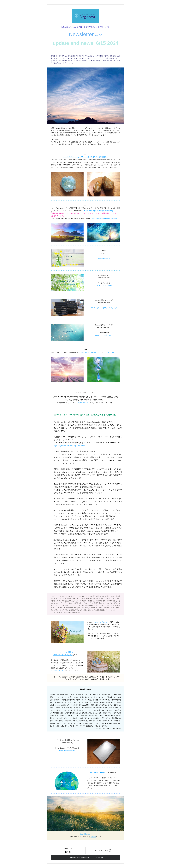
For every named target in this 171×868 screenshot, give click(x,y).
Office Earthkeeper (98, 772)
